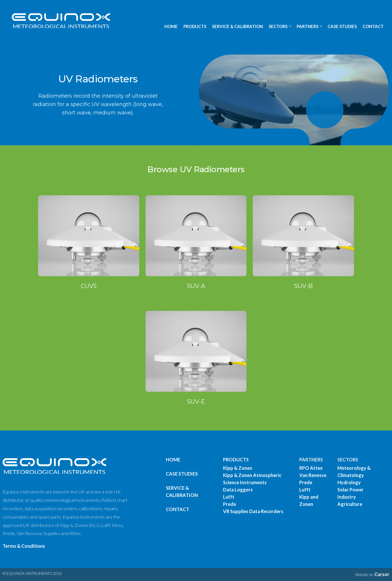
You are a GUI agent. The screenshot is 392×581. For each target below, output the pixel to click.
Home (173, 460)
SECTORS (348, 460)
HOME (171, 26)
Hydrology (349, 482)
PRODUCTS (195, 26)
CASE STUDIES (342, 26)
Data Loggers (238, 490)
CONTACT (373, 26)
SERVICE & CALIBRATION (237, 26)
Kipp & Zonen (238, 468)
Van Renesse (313, 475)
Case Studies (182, 474)
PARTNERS (311, 460)
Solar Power (351, 490)
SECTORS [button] (278, 26)
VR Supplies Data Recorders (253, 511)
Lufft (229, 497)
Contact (178, 509)
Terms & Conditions (24, 546)
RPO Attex (311, 468)
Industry (347, 497)
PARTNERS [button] (308, 26)
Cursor (382, 574)
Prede (230, 504)
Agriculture (350, 504)
